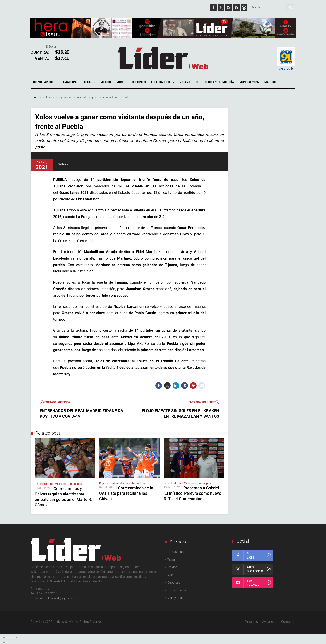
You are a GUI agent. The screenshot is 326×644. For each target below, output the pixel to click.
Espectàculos (177, 590)
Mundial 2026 (249, 82)
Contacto (288, 622)
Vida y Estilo (189, 82)
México (106, 82)
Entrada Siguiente (204, 402)
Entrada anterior (55, 402)
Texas (89, 82)
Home (34, 97)
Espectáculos (163, 82)
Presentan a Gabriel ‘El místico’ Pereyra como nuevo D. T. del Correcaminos (192, 493)
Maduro (270, 82)
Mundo (121, 82)
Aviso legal (270, 622)
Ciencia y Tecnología (219, 82)
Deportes (139, 82)
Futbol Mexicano (57, 484)
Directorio (251, 622)
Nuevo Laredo (44, 82)
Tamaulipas (70, 82)
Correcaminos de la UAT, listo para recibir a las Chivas (126, 493)
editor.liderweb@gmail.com (59, 598)
